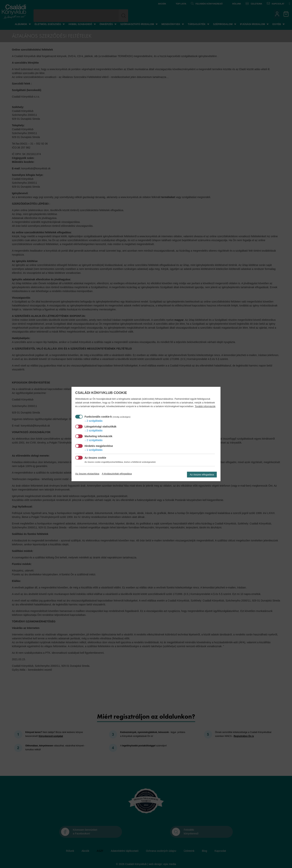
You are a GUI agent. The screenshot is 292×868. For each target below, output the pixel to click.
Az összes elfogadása (202, 475)
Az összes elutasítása (87, 474)
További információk (205, 406)
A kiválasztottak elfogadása (117, 474)
